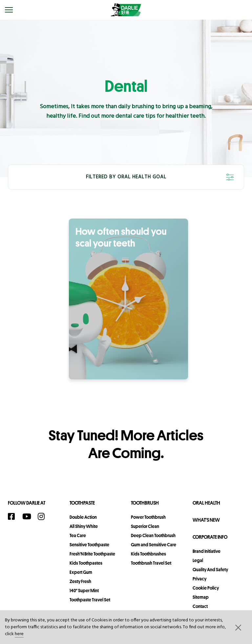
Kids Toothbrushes (148, 554)
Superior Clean (145, 526)
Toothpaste (82, 503)
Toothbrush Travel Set (151, 563)
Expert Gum (81, 572)
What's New (206, 520)
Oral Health (206, 503)
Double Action (83, 517)
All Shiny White (84, 526)
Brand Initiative (207, 551)
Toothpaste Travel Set (90, 600)
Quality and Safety (210, 570)
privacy (199, 579)
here (19, 634)
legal (198, 560)
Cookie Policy (206, 588)
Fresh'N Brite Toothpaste (92, 554)
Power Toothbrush (148, 517)
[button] (238, 627)
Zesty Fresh (80, 581)
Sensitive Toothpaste (89, 545)
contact (200, 606)
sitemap (201, 597)
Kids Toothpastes (86, 563)
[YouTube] (28, 516)
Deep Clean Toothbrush (153, 535)
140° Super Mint (84, 591)
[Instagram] (43, 516)
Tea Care (78, 535)
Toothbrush (145, 503)
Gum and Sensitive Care (154, 545)
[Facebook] (13, 516)
